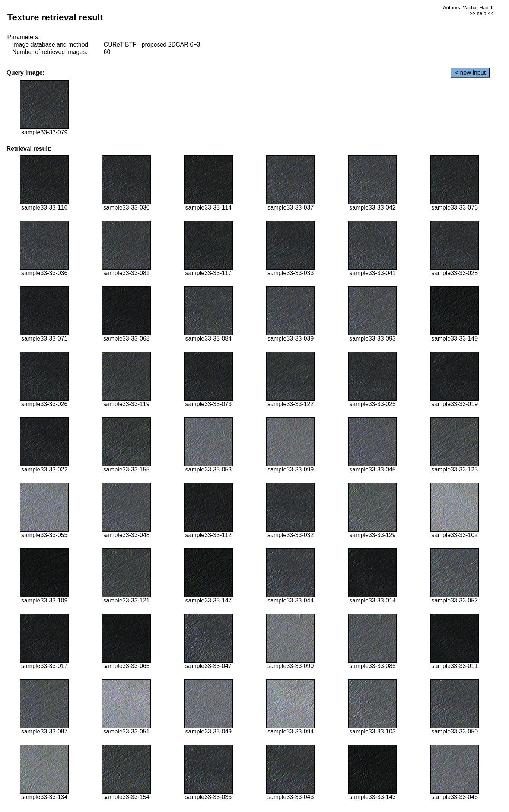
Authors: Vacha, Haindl (468, 8)
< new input (470, 73)
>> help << (481, 13)
